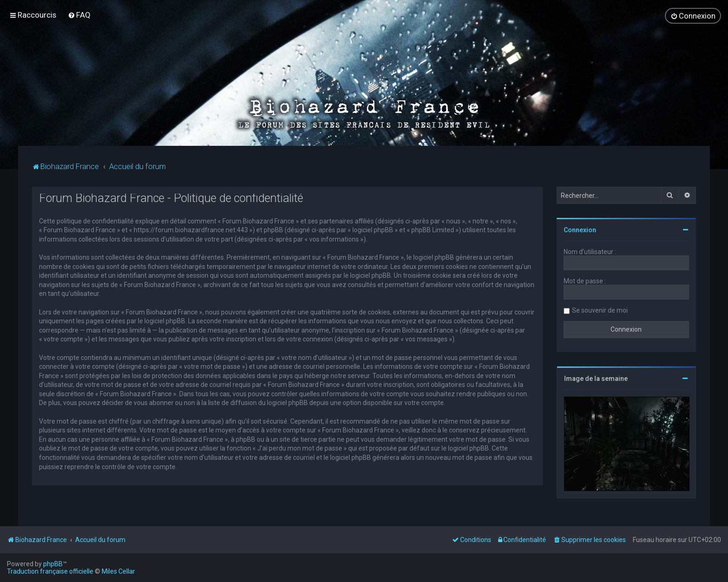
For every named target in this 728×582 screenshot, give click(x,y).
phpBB (53, 564)
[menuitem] (79, 15)
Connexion (580, 229)
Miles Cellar (118, 571)
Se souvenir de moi (600, 309)
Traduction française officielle (50, 571)
